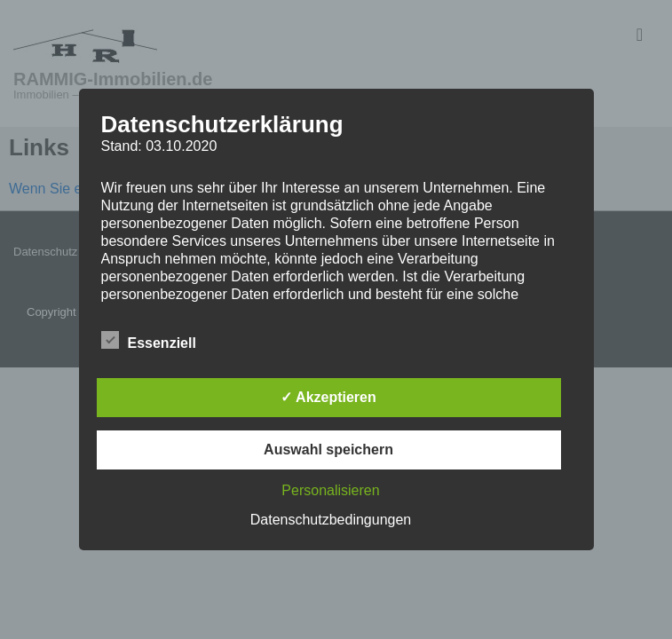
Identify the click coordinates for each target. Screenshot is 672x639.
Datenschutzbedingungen (331, 520)
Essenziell (149, 341)
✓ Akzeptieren (328, 397)
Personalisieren (330, 490)
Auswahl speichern (328, 450)
